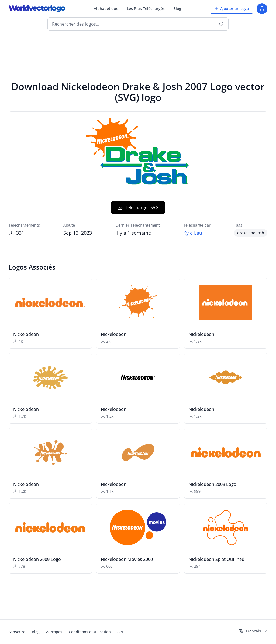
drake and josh (251, 233)
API (120, 632)
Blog (177, 8)
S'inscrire (17, 632)
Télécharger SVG (138, 207)
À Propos (54, 632)
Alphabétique (106, 8)
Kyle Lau (193, 233)
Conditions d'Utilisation (90, 632)
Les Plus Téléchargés (146, 8)
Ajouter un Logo (232, 8)
